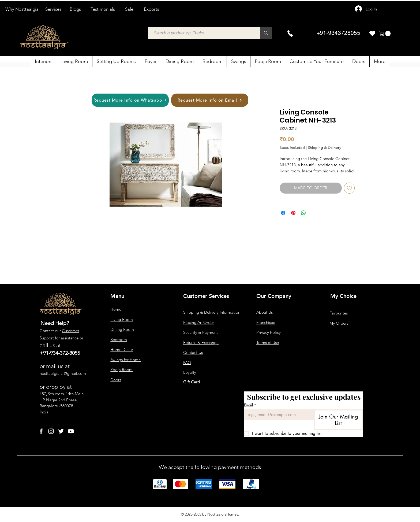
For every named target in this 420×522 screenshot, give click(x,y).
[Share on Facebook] (283, 213)
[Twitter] (61, 431)
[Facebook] (41, 431)
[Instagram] (51, 431)
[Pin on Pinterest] (293, 213)
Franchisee (266, 322)
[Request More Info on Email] (210, 100)
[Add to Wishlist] (349, 188)
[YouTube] (71, 431)
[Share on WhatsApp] (303, 213)
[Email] (277, 415)
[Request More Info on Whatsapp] (130, 100)
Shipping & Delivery (324, 147)
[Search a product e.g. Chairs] (201, 33)
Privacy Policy (269, 332)
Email (250, 405)
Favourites (339, 313)
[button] (385, 34)
